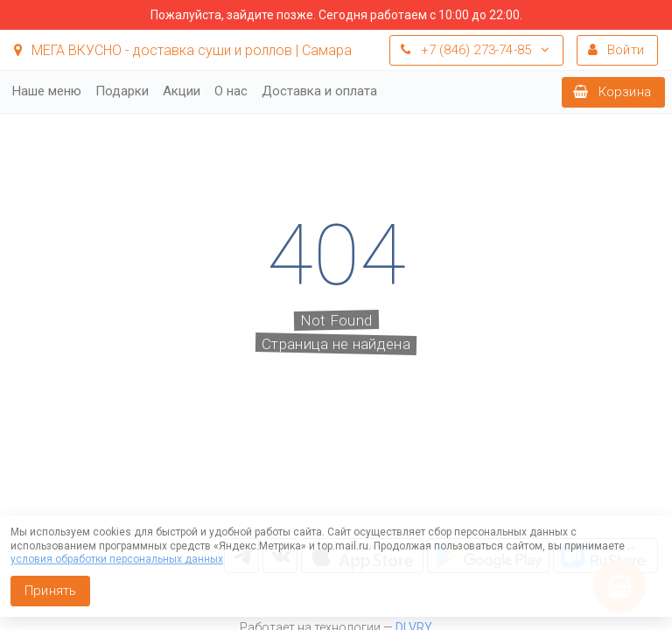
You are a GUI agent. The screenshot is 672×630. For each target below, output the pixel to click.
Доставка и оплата (319, 91)
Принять (50, 591)
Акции (182, 91)
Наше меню (47, 91)
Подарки (122, 91)
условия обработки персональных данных (117, 559)
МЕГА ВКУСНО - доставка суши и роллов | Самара (183, 50)
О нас (231, 91)
